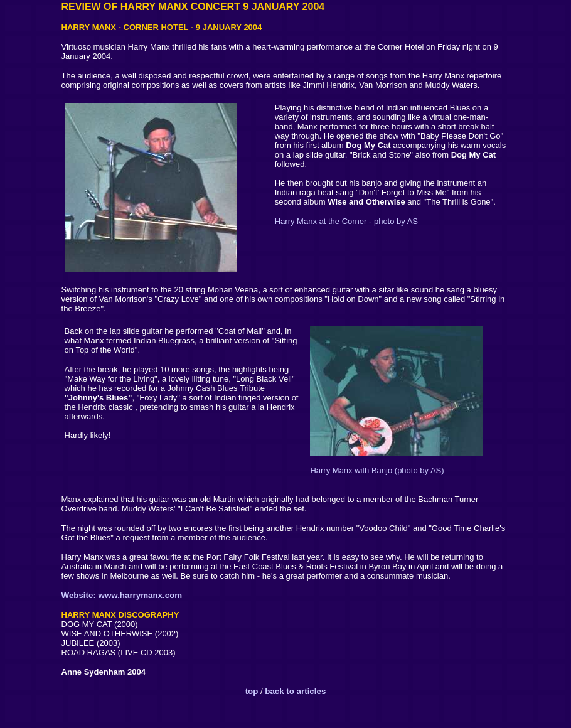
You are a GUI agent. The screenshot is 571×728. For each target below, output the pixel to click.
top (252, 691)
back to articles (295, 691)
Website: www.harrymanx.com (122, 595)
